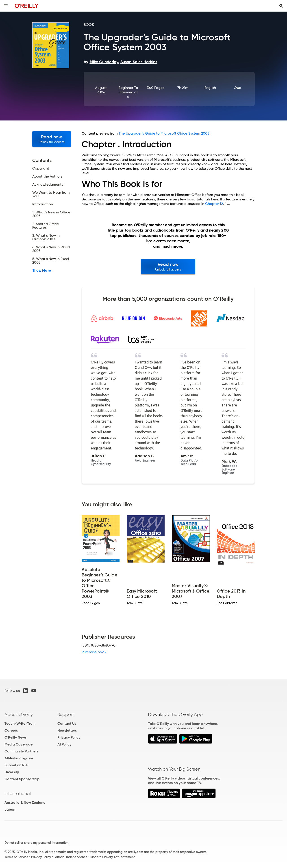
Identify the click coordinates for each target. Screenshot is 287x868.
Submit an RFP (16, 765)
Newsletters (67, 730)
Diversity (12, 772)
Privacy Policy (69, 737)
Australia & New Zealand (25, 802)
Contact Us (67, 723)
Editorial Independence (71, 857)
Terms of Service (16, 857)
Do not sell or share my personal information (36, 843)
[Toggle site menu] (6, 6)
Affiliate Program (19, 758)
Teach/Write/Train (20, 723)
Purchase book (94, 652)
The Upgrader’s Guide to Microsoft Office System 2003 (164, 133)
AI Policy (64, 744)
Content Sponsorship (22, 779)
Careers (11, 730)
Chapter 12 (214, 204)
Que (237, 88)
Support (66, 714)
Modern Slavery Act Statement (113, 857)
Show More (42, 271)
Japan (10, 809)
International (18, 793)
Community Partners (21, 751)
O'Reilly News (15, 737)
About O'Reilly (19, 714)
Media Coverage (18, 744)
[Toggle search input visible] (281, 6)
